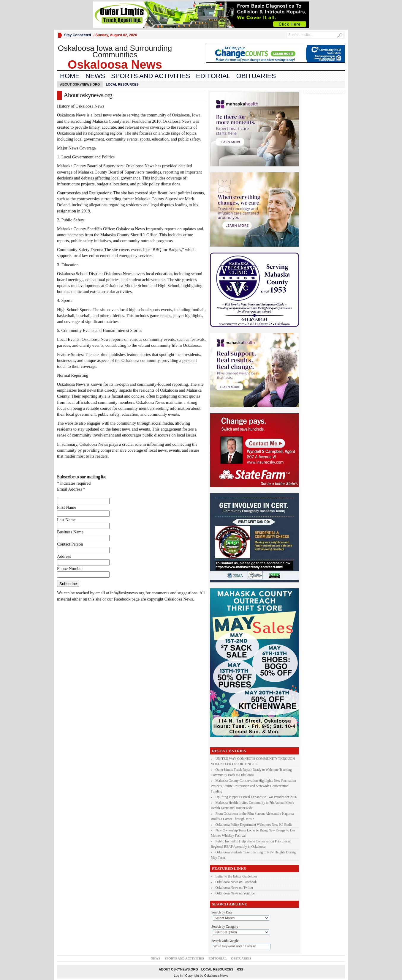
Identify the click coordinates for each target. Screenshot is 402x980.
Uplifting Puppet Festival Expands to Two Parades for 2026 (256, 797)
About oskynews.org (80, 84)
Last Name (66, 520)
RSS (240, 969)
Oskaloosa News (216, 976)
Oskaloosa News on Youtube (235, 893)
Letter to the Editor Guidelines (236, 876)
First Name (67, 507)
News (95, 76)
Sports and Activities (151, 76)
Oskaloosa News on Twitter (234, 888)
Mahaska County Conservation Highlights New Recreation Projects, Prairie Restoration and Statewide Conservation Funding (253, 786)
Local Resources (122, 84)
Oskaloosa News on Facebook (236, 882)
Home (70, 76)
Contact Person (70, 544)
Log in (178, 976)
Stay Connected (78, 35)
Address (64, 556)
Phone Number (70, 568)
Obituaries (256, 76)
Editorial (213, 76)
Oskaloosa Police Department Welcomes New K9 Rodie (254, 825)
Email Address (71, 489)
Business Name (70, 532)
